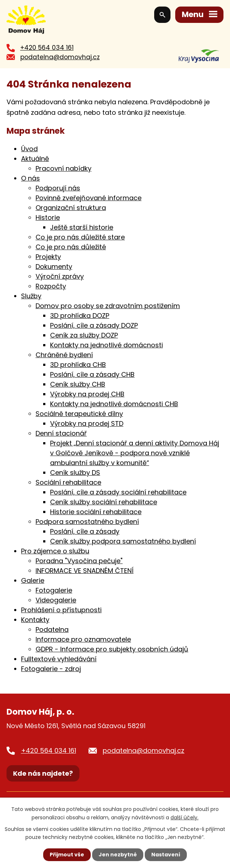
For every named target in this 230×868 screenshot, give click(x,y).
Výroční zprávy (60, 277)
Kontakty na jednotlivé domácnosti (106, 346)
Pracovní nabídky (63, 169)
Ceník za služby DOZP (84, 336)
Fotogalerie (54, 591)
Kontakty (35, 620)
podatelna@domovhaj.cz (60, 58)
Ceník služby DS (75, 473)
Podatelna (52, 630)
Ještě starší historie (82, 228)
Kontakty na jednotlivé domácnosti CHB (114, 405)
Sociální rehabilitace (68, 483)
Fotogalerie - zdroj (51, 669)
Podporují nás (58, 189)
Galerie (33, 581)
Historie (48, 218)
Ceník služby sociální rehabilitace (104, 503)
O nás (30, 179)
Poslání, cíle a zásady (85, 532)
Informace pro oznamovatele (83, 640)
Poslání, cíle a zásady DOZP (94, 326)
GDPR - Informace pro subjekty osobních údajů (112, 650)
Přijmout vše (67, 855)
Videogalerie (56, 601)
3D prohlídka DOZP (80, 316)
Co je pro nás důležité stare (80, 238)
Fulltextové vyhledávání (59, 660)
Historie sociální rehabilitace (96, 512)
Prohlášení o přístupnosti (61, 611)
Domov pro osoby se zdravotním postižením (108, 306)
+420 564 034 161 (47, 48)
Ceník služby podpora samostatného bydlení (123, 542)
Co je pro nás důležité (71, 248)
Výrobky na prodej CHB (87, 395)
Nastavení (166, 855)
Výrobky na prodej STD (87, 424)
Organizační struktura (71, 208)
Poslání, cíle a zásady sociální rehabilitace (118, 493)
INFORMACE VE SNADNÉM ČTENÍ (85, 571)
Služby (31, 297)
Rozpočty (51, 287)
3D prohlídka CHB (78, 365)
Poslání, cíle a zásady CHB (92, 375)
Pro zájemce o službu (55, 552)
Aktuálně (35, 159)
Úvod (29, 150)
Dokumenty (54, 267)
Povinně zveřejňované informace (89, 199)
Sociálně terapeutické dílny (79, 414)
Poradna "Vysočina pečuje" (79, 562)
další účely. (184, 817)
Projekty (48, 257)
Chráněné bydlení (64, 356)
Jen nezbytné (118, 855)
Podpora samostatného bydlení (87, 522)
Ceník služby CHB (78, 385)
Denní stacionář (61, 434)
